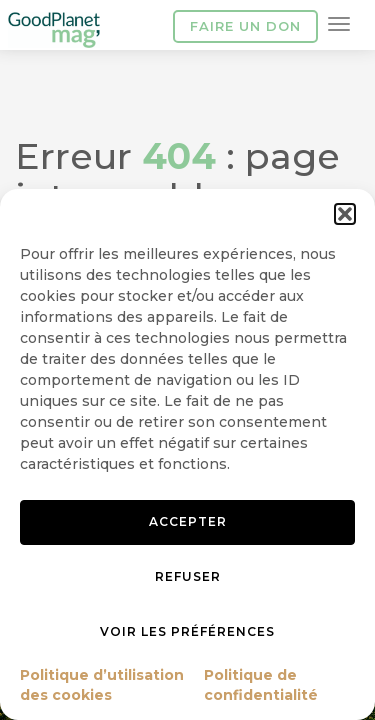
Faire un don (245, 26)
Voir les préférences (187, 631)
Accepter (188, 521)
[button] (345, 214)
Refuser (188, 576)
